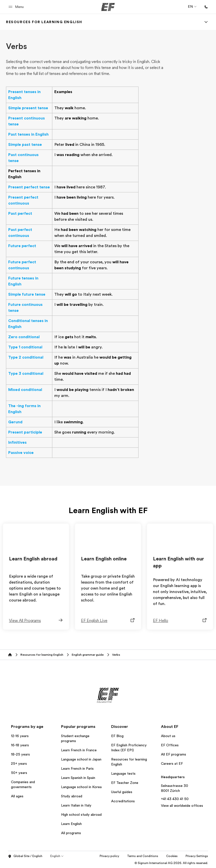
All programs (71, 833)
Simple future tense (27, 294)
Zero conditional (24, 337)
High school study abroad (81, 814)
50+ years (19, 773)
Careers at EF (172, 763)
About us (168, 736)
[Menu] (206, 22)
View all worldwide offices (182, 806)
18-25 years (20, 754)
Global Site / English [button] (25, 856)
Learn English (71, 824)
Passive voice (21, 453)
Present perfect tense (29, 187)
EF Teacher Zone (125, 783)
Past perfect (20, 214)
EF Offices (170, 745)
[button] (17, 7)
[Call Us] (206, 7)
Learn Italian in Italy (76, 805)
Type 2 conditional (26, 357)
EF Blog (117, 736)
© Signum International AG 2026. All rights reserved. (171, 863)
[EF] (108, 7)
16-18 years (20, 745)
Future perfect (22, 246)
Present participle (25, 432)
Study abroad (72, 796)
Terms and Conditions (165, 856)
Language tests (123, 773)
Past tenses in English (28, 134)
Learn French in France (79, 750)
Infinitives (17, 442)
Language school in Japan (81, 759)
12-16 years (20, 736)
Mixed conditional (25, 390)
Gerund (15, 422)
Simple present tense (28, 108)
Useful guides (122, 792)
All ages (17, 796)
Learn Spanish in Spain (78, 778)
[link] (44, 22)
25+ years (19, 763)
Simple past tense (25, 145)
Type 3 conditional (26, 374)
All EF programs (174, 754)
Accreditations (123, 801)
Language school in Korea (81, 787)
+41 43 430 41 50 (175, 799)
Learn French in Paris (77, 768)
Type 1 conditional (25, 347)
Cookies (194, 856)
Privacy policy (132, 856)
